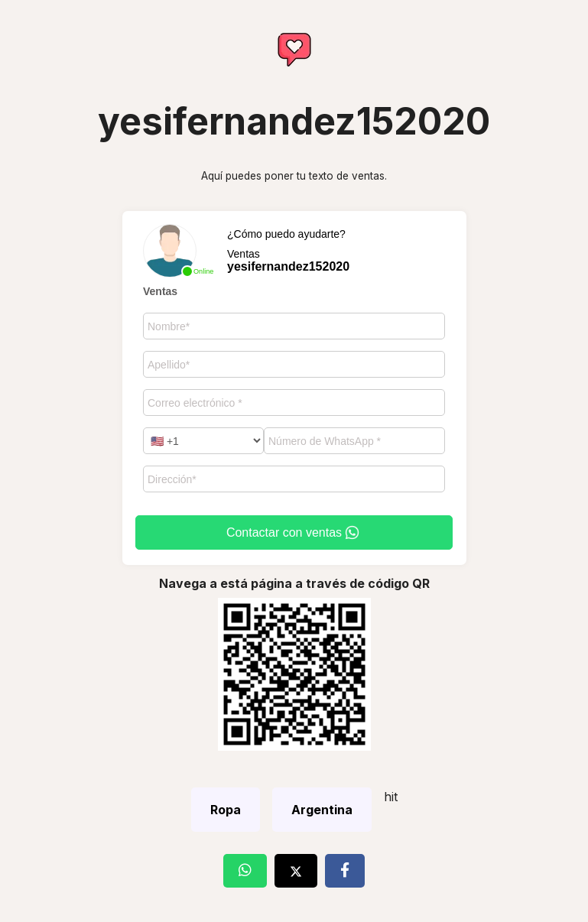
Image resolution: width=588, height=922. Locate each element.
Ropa (226, 810)
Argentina (322, 810)
